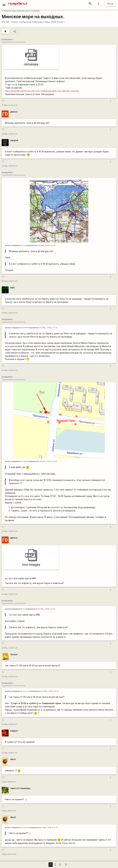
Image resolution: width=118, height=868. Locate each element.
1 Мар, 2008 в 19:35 (50, 828)
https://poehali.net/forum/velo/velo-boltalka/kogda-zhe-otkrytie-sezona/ (42, 91)
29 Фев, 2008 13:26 (10, 594)
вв (24, 245)
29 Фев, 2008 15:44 (10, 677)
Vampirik (14, 140)
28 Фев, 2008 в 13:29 (49, 328)
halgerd (14, 731)
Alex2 (13, 759)
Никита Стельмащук (20, 788)
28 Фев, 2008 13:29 (10, 313)
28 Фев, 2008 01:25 (10, 134)
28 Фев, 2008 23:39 (10, 370)
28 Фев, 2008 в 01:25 (47, 245)
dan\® (25, 328)
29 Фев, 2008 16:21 (9, 724)
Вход (110, 4)
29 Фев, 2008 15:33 (10, 648)
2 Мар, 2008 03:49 (54, 22)
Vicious (14, 654)
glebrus (14, 112)
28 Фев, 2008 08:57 (10, 166)
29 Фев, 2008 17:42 (10, 753)
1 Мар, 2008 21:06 (9, 854)
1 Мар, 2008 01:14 (9, 782)
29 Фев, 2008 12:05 (10, 531)
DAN (12, 288)
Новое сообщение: (22, 22)
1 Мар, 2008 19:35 (9, 811)
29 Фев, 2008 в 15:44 (50, 691)
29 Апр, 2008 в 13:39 (48, 461)
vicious (25, 691)
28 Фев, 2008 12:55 (10, 281)
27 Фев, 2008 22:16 (10, 105)
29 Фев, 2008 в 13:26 (47, 609)
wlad (24, 461)
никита (26, 828)
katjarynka (38, 22)
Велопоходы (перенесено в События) (21, 11)
